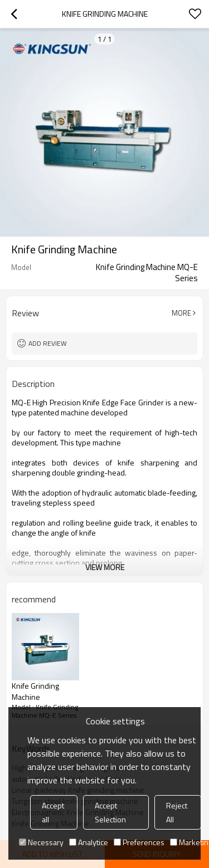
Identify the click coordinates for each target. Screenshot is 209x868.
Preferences (139, 842)
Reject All (177, 812)
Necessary (41, 842)
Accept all (53, 812)
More (181, 313)
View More (105, 567)
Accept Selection (110, 812)
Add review (48, 343)
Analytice (89, 842)
